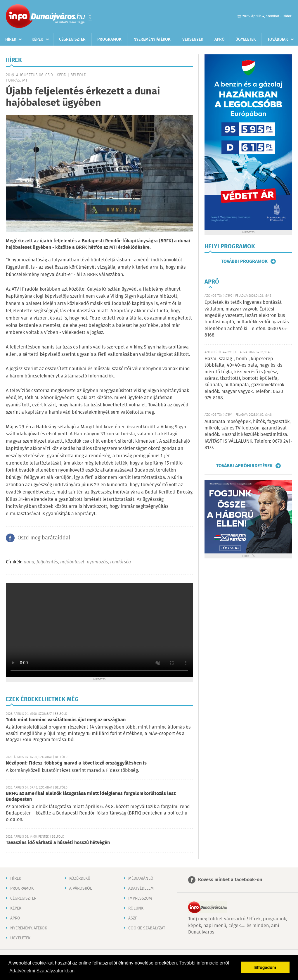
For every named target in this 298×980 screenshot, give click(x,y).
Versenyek (193, 39)
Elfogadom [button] (265, 967)
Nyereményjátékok (152, 39)
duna (29, 562)
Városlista (90, 17)
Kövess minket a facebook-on (230, 880)
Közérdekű (80, 879)
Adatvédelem (141, 888)
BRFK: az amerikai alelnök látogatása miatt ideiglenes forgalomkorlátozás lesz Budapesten (91, 797)
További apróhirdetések (244, 466)
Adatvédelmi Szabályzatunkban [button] (42, 971)
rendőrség (121, 562)
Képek (37, 39)
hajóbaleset (72, 562)
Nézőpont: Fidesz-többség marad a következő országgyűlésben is (76, 763)
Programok (109, 39)
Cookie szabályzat (147, 928)
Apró (220, 39)
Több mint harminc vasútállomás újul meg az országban (66, 720)
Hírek (11, 39)
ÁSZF (133, 918)
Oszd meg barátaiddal (44, 538)
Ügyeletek (246, 39)
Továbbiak (278, 39)
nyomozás (97, 562)
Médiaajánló (141, 879)
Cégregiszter (72, 39)
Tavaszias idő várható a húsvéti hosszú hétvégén (58, 843)
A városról (81, 888)
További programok (244, 261)
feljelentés (47, 562)
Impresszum (140, 898)
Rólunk (136, 908)
